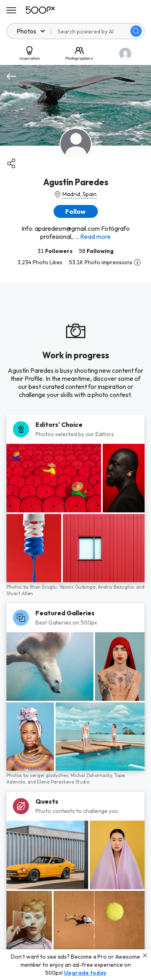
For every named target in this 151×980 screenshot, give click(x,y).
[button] (76, 211)
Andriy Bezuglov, (117, 587)
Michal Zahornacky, (92, 775)
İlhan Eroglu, (44, 587)
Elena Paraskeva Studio (63, 782)
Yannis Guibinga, (79, 587)
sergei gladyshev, (50, 775)
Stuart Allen (20, 593)
